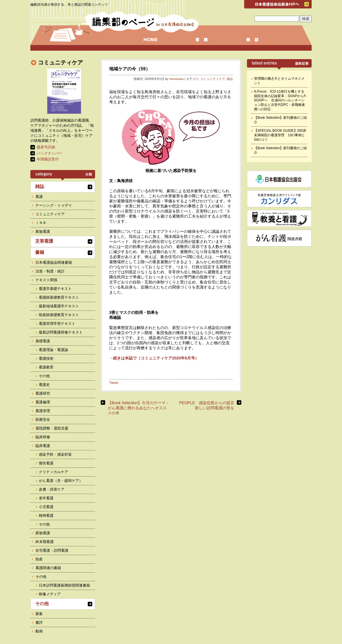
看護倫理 (43, 402)
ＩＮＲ (41, 223)
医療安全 (43, 420)
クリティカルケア (53, 472)
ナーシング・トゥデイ (54, 205)
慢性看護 (46, 463)
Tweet (114, 383)
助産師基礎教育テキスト (59, 315)
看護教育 (46, 367)
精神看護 (46, 516)
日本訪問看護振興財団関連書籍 (64, 585)
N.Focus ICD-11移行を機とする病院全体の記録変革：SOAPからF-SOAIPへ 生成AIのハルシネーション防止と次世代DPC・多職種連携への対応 (281, 100)
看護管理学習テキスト (57, 324)
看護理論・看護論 (53, 350)
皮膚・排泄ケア (52, 489)
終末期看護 (45, 542)
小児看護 (46, 507)
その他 (44, 376)
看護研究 (43, 393)
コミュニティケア (213, 79)
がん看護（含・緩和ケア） (61, 481)
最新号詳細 (46, 147)
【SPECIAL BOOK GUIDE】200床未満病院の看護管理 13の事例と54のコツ (280, 135)
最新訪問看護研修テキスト (61, 332)
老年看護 (46, 498)
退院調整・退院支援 (52, 428)
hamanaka (176, 79)
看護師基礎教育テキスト (59, 297)
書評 (39, 622)
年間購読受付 (48, 159)
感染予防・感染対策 (55, 454)
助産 (39, 559)
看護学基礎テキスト (55, 289)
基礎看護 (43, 341)
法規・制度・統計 (50, 271)
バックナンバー (50, 153)
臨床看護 (43, 446)
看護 (39, 197)
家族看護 (43, 232)
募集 (39, 614)
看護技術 (46, 358)
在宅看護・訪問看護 (52, 550)
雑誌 (230, 79)
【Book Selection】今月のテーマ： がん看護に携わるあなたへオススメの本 (139, 408)
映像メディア (50, 594)
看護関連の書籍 (48, 568)
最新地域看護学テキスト (59, 306)
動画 (39, 631)
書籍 (40, 252)
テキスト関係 (46, 280)
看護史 (44, 385)
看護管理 (43, 411)
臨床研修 (43, 437)
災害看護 (44, 241)
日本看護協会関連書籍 (54, 262)
